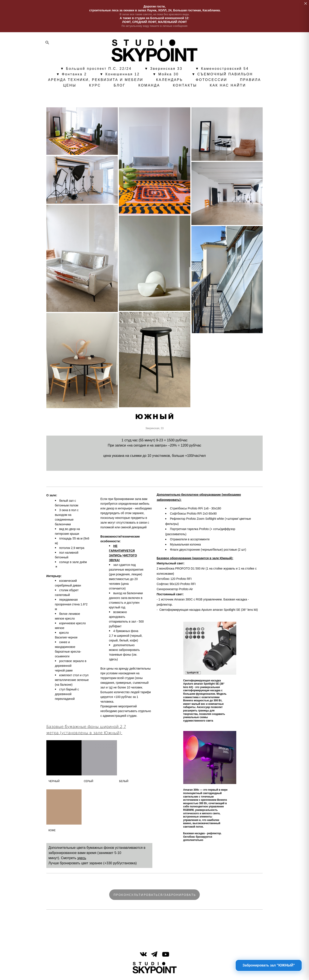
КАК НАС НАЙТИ (228, 86)
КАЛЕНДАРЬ (170, 81)
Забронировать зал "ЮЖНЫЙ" (269, 965)
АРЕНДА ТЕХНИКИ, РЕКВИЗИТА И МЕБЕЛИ (96, 81)
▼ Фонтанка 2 (71, 75)
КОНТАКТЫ (185, 86)
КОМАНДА (149, 86)
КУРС (95, 86)
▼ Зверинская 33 (163, 69)
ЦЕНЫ (70, 86)
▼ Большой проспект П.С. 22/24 (96, 69)
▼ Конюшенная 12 (120, 75)
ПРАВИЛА (251, 81)
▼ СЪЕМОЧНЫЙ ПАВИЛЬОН (222, 75)
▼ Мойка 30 (166, 75)
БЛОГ (120, 86)
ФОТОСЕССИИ (211, 81)
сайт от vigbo (154, 970)
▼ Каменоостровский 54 (222, 69)
